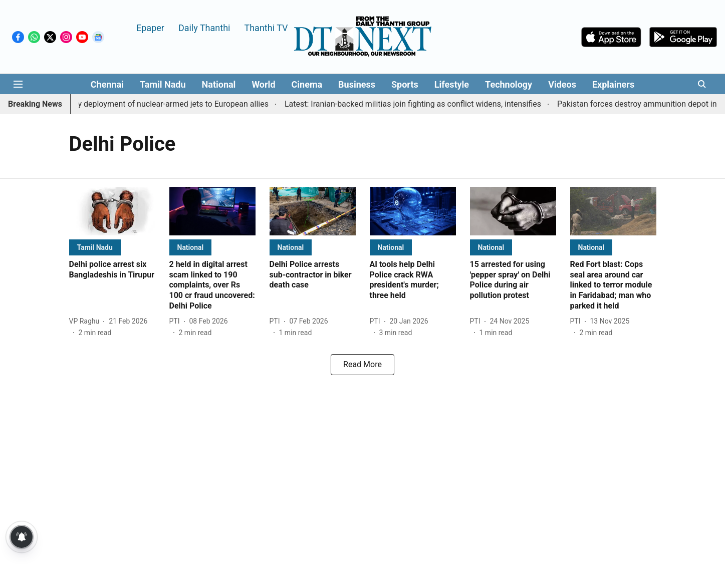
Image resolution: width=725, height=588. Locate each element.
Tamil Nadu (163, 84)
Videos (562, 84)
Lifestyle (452, 84)
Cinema (307, 84)
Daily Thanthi (204, 27)
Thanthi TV (266, 27)
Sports (405, 84)
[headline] (112, 270)
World (263, 84)
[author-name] (86, 321)
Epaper (150, 27)
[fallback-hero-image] (112, 211)
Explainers (613, 84)
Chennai (107, 84)
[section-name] (95, 247)
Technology (509, 84)
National (219, 84)
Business (357, 84)
